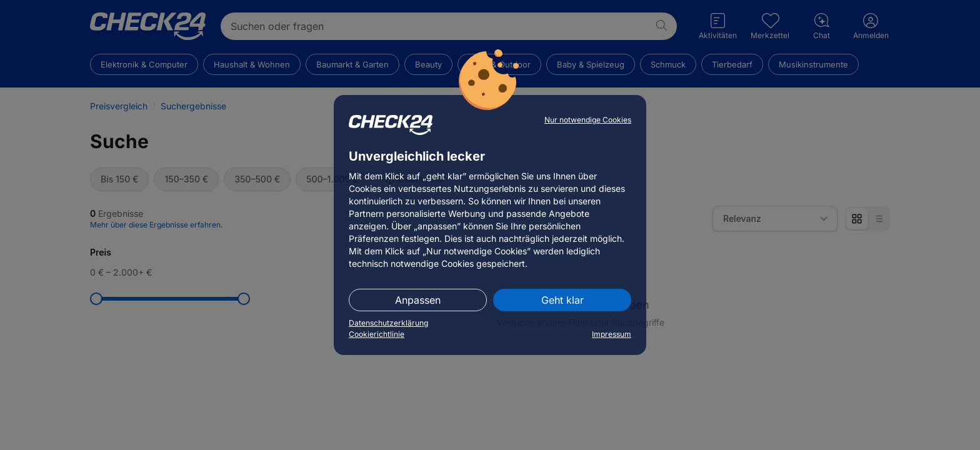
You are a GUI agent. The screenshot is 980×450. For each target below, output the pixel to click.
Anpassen (418, 300)
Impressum (612, 334)
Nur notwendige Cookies (588, 120)
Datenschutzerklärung (388, 323)
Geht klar (562, 300)
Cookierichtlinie (377, 334)
